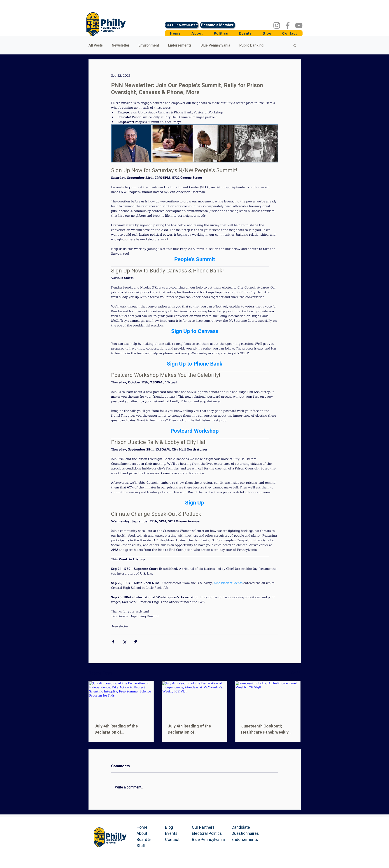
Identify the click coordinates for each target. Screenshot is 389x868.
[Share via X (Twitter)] (124, 642)
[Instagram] (277, 25)
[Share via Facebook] (113, 642)
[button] (221, 33)
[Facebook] (288, 25)
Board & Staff (144, 843)
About (142, 834)
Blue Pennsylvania (215, 45)
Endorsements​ (245, 840)
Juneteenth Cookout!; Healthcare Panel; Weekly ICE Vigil (265, 729)
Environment (149, 45)
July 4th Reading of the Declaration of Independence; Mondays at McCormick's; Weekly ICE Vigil (193, 729)
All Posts (96, 45)
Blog (169, 827)
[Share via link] (135, 642)
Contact (172, 840)
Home (142, 827)
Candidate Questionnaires (245, 830)
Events (171, 834)
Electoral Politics (207, 834)
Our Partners (203, 827)
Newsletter (121, 45)
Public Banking (251, 45)
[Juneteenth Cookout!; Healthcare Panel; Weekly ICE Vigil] (268, 699)
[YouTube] (299, 25)
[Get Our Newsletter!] (182, 25)
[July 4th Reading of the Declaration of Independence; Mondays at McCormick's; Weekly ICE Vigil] (194, 699)
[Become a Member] (218, 25)
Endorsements (180, 45)
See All (296, 673)
